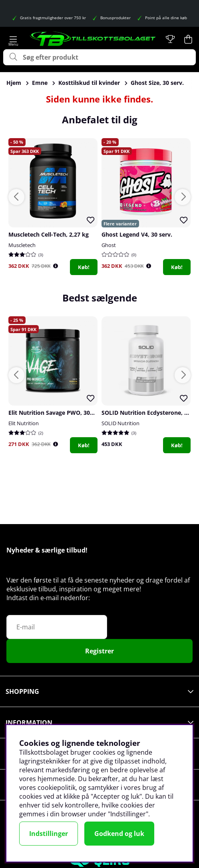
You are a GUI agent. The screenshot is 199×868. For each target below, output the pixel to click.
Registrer (99, 651)
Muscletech (22, 245)
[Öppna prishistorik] (56, 266)
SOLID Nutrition (120, 423)
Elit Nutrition (24, 423)
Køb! (84, 267)
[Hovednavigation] (13, 39)
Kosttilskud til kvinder (89, 83)
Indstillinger (49, 834)
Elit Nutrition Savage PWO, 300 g (53, 413)
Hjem (14, 83)
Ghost (109, 245)
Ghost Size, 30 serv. (157, 83)
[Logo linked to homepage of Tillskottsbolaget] (93, 39)
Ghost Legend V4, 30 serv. (137, 234)
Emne (40, 83)
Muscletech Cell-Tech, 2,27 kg (49, 234)
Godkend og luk (119, 834)
